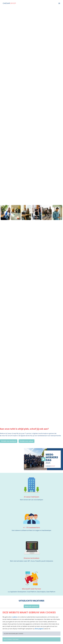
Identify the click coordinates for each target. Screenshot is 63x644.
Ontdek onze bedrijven (9, 441)
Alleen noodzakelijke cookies (13, 634)
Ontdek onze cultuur (27, 441)
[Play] (43, 459)
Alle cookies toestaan (11, 639)
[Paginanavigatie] (59, 3)
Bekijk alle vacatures (31, 606)
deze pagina (39, 629)
